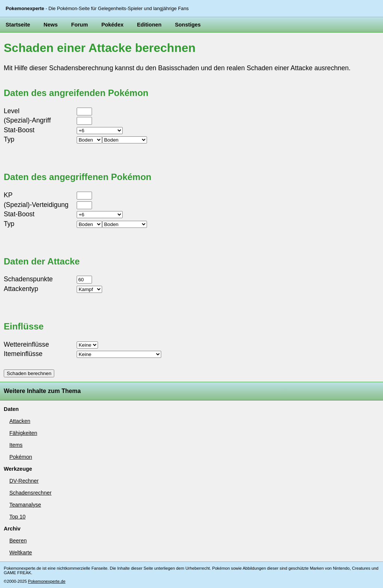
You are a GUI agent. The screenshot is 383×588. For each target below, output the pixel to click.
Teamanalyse (25, 505)
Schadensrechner (30, 493)
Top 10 (17, 517)
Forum (79, 25)
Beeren (18, 541)
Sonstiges (188, 25)
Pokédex (112, 25)
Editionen (149, 25)
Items (16, 445)
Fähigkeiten (23, 433)
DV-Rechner (24, 481)
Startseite (18, 25)
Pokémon (21, 457)
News (51, 25)
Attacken (20, 421)
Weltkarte (21, 553)
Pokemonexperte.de (47, 581)
